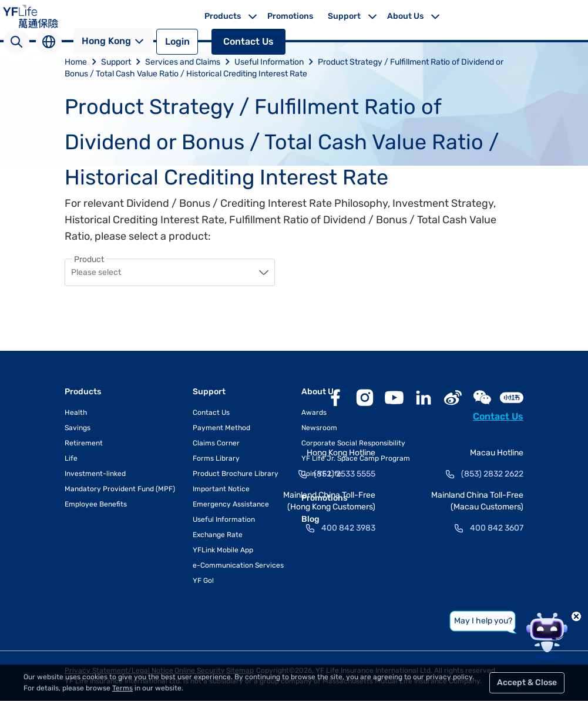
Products (223, 16)
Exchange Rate (218, 535)
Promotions (290, 16)
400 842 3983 (348, 529)
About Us (405, 16)
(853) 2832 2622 (492, 474)
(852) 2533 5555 (345, 474)
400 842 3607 (497, 529)
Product (89, 260)
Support (344, 16)
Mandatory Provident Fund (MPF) (120, 489)
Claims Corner (216, 444)
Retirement (84, 444)
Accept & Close (527, 682)
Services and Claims (190, 62)
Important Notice (221, 489)
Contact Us (248, 41)
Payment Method (221, 428)
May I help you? (483, 621)
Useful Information (276, 62)
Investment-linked (95, 474)
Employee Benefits (96, 505)
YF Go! (203, 581)
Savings (78, 428)
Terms (122, 688)
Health (76, 413)
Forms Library (216, 459)
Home (83, 62)
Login (177, 41)
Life (71, 459)
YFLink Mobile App (223, 551)
